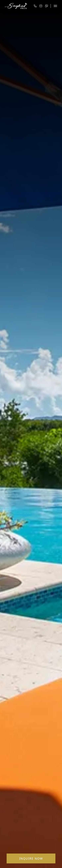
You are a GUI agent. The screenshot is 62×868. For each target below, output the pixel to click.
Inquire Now (31, 858)
